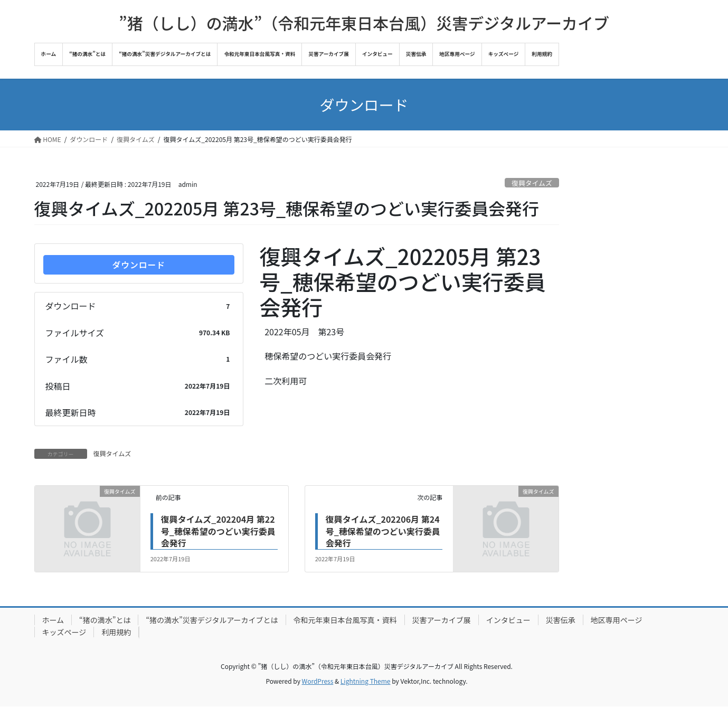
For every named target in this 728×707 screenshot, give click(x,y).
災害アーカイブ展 (442, 620)
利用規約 (116, 632)
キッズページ (64, 632)
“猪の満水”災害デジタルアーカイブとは (212, 620)
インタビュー (508, 620)
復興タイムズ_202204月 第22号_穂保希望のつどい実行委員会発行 (218, 531)
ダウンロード (139, 265)
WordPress (318, 681)
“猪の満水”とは (105, 620)
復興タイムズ (532, 183)
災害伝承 (561, 620)
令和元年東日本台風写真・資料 (345, 620)
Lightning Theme (366, 681)
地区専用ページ (617, 620)
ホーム (53, 620)
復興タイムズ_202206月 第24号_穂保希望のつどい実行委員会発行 (383, 531)
